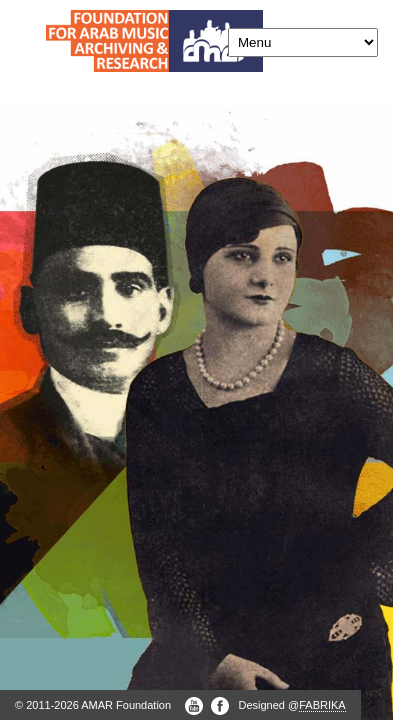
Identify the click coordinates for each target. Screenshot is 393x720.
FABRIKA (322, 705)
